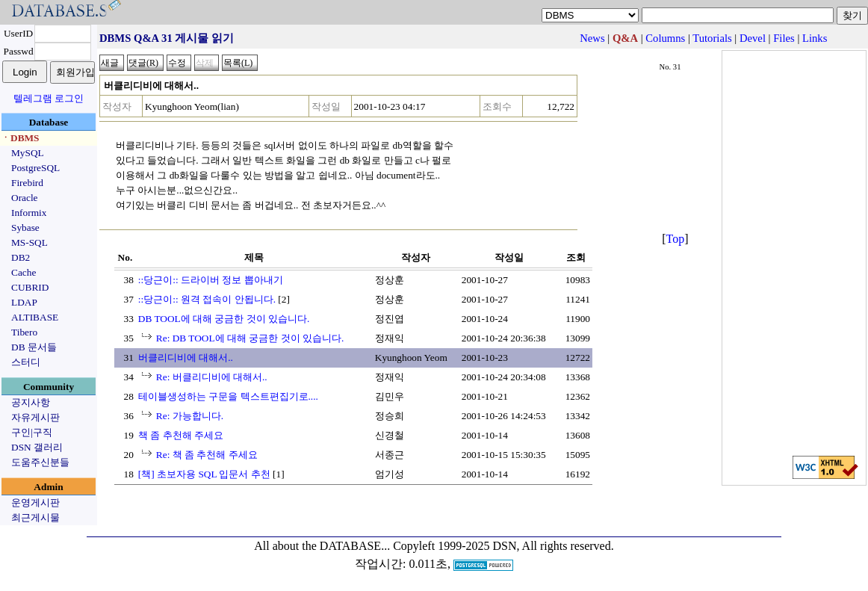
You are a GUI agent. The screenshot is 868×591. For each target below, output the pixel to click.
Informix (29, 213)
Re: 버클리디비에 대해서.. (212, 377)
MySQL (28, 153)
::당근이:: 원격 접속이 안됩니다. (207, 299)
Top (676, 239)
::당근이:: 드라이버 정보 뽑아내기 (211, 280)
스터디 (26, 362)
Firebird (27, 183)
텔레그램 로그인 (49, 98)
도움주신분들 (40, 462)
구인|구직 (32, 432)
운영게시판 (35, 502)
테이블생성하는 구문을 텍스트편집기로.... (228, 396)
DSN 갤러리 (37, 447)
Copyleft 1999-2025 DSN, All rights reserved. (503, 546)
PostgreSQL (35, 168)
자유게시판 (35, 417)
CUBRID (30, 287)
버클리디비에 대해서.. (186, 358)
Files (784, 38)
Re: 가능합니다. (190, 416)
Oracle (25, 198)
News (592, 38)
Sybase (25, 228)
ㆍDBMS (20, 138)
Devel (753, 38)
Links (815, 38)
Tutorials (712, 38)
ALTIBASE (35, 317)
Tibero (24, 332)
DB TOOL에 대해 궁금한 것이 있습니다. (224, 319)
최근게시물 (35, 517)
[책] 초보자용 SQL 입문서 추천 (204, 474)
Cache (24, 272)
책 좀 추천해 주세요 (181, 435)
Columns (665, 38)
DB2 (21, 257)
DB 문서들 (34, 347)
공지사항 (31, 402)
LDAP (24, 302)
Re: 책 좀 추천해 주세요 (207, 455)
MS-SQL (30, 242)
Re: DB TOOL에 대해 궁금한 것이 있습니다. (250, 338)
